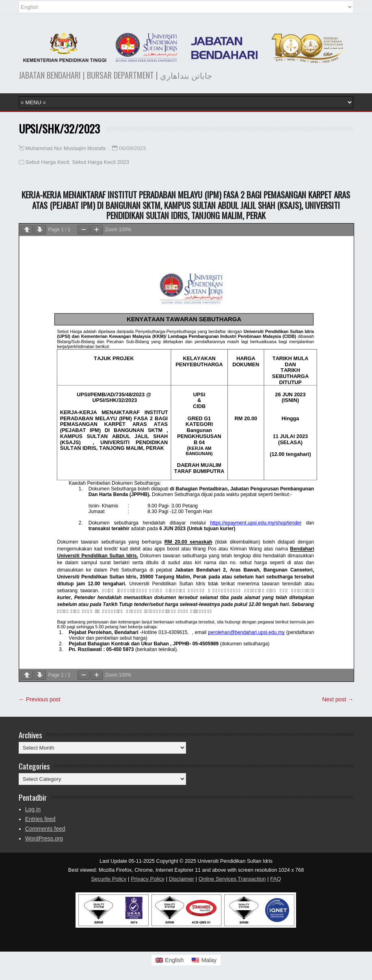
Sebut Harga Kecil (47, 162)
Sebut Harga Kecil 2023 (100, 162)
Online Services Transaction (232, 879)
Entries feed (40, 819)
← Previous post (40, 699)
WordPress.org (44, 838)
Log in (33, 809)
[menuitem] (170, 960)
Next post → (338, 699)
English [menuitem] (174, 960)
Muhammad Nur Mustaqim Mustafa (66, 148)
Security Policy (109, 879)
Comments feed (45, 829)
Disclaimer (182, 879)
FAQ (276, 879)
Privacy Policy (148, 879)
